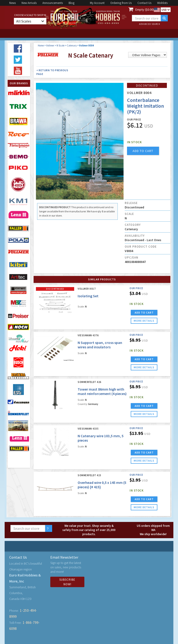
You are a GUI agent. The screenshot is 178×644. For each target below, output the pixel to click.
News (13, 3)
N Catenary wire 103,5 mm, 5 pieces (101, 438)
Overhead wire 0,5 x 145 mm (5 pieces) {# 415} (102, 485)
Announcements (53, 3)
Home (41, 45)
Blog (72, 3)
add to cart (143, 151)
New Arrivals (29, 3)
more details (144, 321)
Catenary (72, 45)
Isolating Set (88, 296)
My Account (97, 3)
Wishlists (162, 3)
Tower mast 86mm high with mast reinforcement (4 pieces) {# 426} (102, 394)
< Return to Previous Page (52, 72)
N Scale (60, 45)
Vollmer (50, 45)
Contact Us (144, 3)
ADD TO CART (144, 312)
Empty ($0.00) (145, 10)
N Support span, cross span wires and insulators (100, 345)
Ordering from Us (121, 3)
